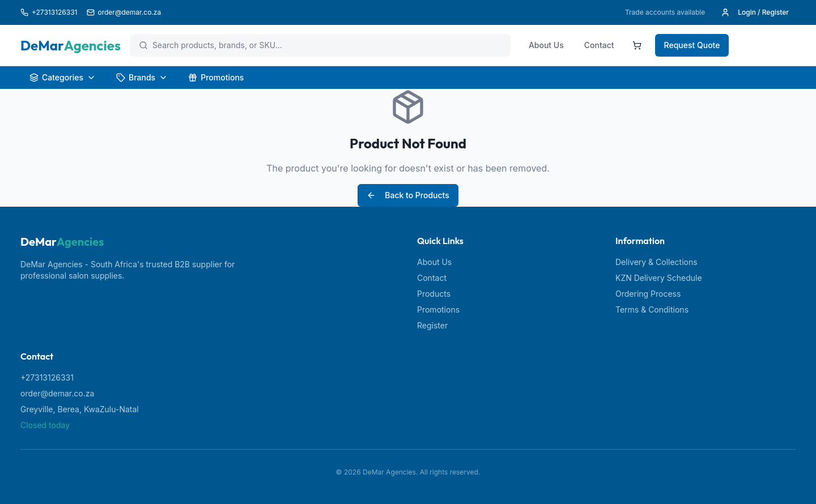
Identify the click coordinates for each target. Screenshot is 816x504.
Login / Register (755, 12)
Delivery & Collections (656, 262)
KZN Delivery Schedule (659, 278)
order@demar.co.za (57, 393)
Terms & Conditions (652, 309)
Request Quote (692, 45)
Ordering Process (648, 294)
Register (432, 325)
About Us (546, 45)
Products (434, 294)
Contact (599, 45)
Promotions (216, 77)
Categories (63, 77)
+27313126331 (47, 377)
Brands (142, 77)
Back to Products (408, 195)
